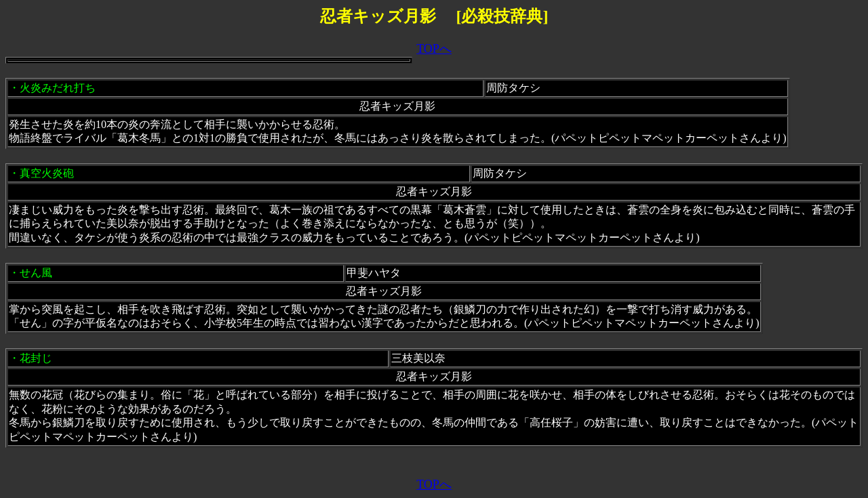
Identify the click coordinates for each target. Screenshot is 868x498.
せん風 (36, 273)
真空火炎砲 (47, 173)
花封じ (36, 358)
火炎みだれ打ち (58, 88)
